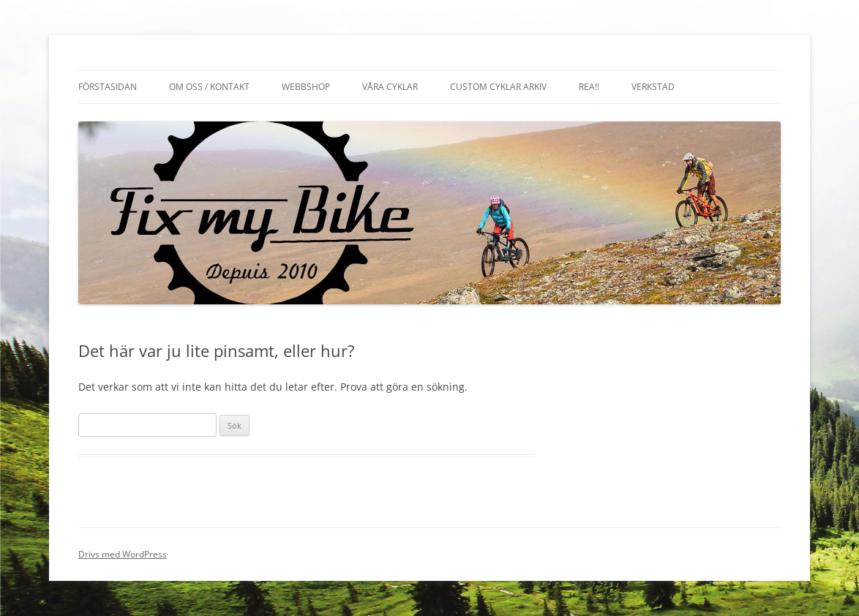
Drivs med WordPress (123, 554)
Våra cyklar (390, 87)
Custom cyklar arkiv (498, 87)
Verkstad (653, 87)
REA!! (589, 87)
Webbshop (306, 87)
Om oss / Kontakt (209, 87)
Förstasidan (108, 87)
